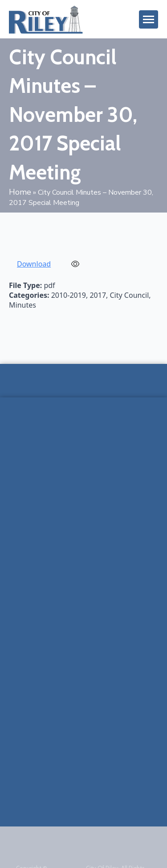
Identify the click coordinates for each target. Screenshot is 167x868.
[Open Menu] (149, 19)
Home (20, 192)
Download (34, 264)
